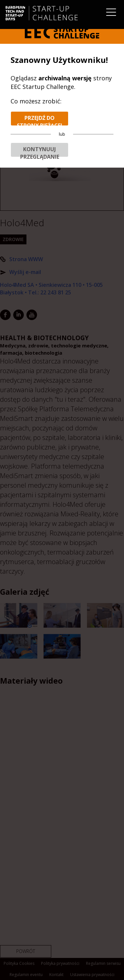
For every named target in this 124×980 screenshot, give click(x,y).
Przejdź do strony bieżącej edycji (40, 120)
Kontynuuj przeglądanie (40, 151)
